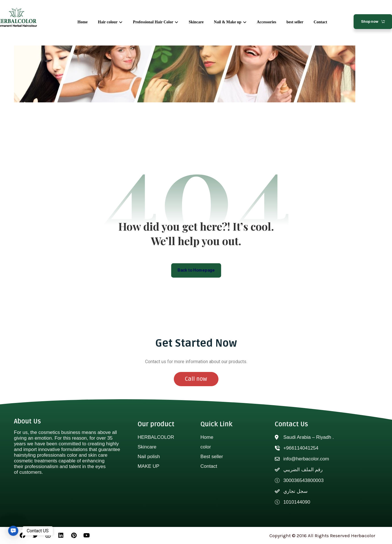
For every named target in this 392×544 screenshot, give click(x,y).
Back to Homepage (196, 270)
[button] (13, 531)
